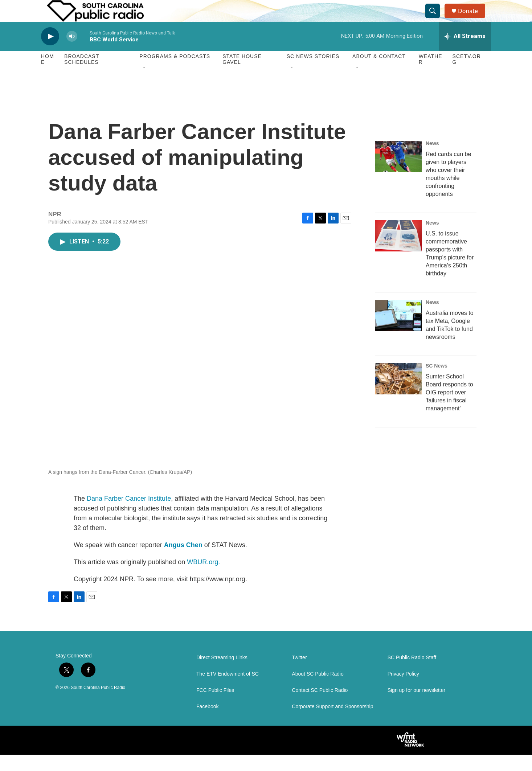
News (432, 160)
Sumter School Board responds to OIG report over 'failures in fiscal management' (449, 409)
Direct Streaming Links (222, 674)
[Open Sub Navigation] (145, 84)
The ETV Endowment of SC (228, 690)
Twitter (299, 674)
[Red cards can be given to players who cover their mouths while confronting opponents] (398, 173)
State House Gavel (242, 75)
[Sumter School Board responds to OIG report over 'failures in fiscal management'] (398, 395)
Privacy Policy (403, 690)
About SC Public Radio (318, 690)
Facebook (207, 723)
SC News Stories (313, 73)
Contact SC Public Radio (320, 707)
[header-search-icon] (436, 19)
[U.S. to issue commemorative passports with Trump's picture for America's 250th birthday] (398, 252)
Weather (431, 75)
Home (48, 75)
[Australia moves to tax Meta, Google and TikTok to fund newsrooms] (398, 332)
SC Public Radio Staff (412, 674)
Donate (472, 19)
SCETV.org (467, 75)
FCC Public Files (215, 707)
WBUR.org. (203, 578)
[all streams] (465, 53)
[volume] (72, 53)
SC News (437, 382)
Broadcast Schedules (82, 75)
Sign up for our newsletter (417, 707)
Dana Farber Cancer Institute (129, 515)
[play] (50, 53)
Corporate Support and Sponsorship (332, 723)
